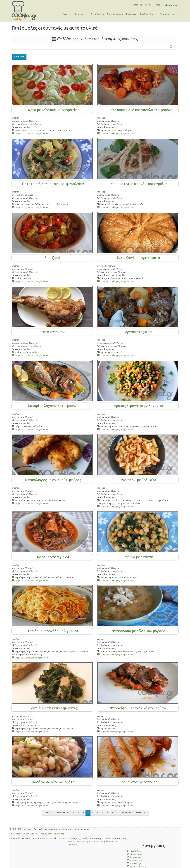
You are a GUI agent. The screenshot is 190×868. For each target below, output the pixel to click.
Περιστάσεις (97, 14)
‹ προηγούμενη (62, 813)
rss (37, 834)
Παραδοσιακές (115, 14)
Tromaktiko (136, 851)
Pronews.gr (136, 863)
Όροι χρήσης (15, 834)
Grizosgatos (136, 854)
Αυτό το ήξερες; (168, 14)
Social (149, 5)
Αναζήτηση (172, 5)
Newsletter (59, 834)
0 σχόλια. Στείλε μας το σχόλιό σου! (30, 133)
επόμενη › (127, 813)
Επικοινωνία (28, 834)
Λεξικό (159, 5)
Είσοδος (138, 5)
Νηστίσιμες (131, 14)
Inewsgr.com (136, 857)
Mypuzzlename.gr (139, 866)
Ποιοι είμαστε (46, 834)
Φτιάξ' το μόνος (148, 14)
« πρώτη (47, 813)
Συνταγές (67, 14)
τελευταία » (141, 813)
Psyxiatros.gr (137, 860)
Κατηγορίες (81, 14)
